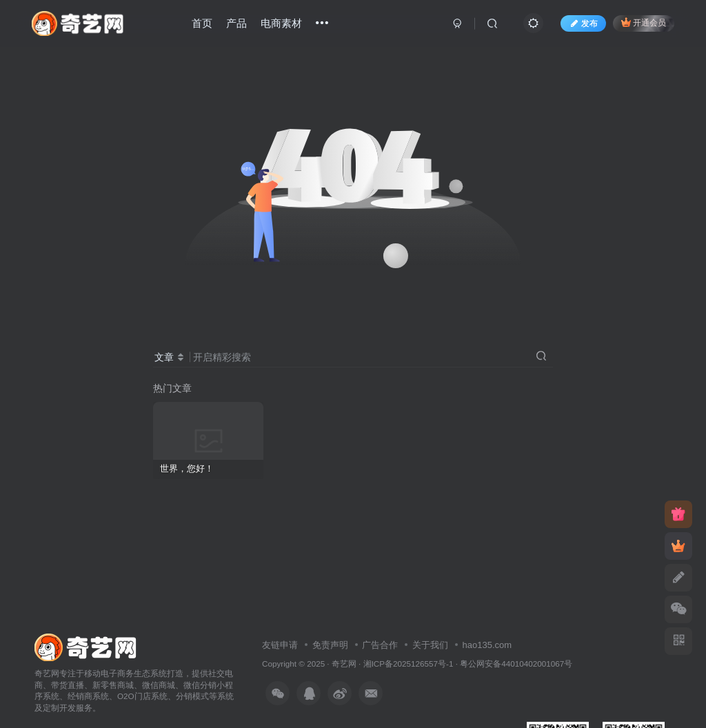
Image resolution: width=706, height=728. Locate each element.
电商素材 (281, 23)
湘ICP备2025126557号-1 (409, 664)
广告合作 (380, 645)
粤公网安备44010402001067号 (516, 664)
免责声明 (330, 645)
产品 (236, 23)
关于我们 (430, 645)
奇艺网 (344, 664)
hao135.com (487, 645)
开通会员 (644, 22)
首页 (202, 23)
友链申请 (280, 645)
